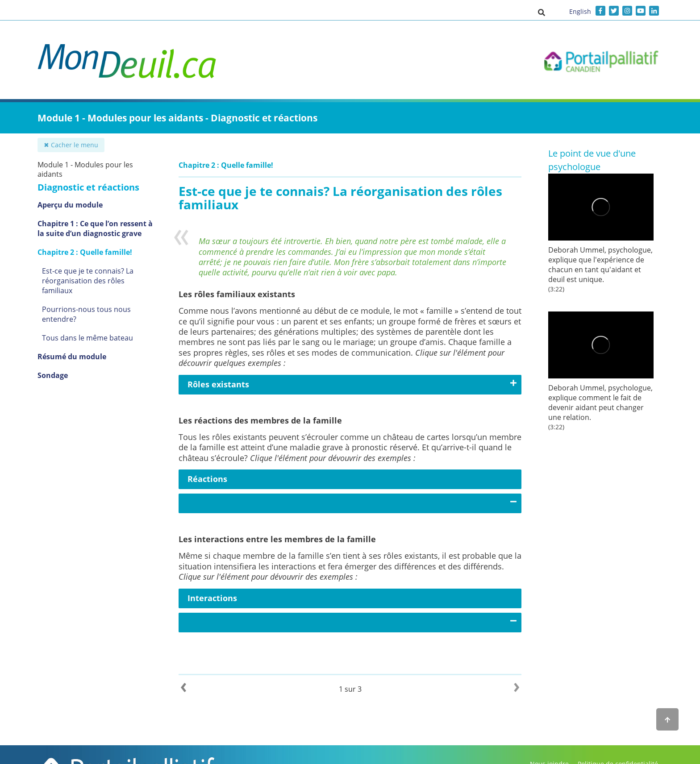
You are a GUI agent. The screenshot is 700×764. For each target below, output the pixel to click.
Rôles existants (218, 384)
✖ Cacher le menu (71, 145)
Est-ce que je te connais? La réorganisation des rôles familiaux (88, 281)
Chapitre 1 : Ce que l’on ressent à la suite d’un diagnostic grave (95, 228)
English (580, 11)
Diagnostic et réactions (88, 187)
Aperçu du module (70, 205)
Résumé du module (72, 357)
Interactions (212, 598)
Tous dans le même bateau (87, 338)
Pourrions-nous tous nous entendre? (86, 314)
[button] (542, 12)
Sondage (53, 375)
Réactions (207, 479)
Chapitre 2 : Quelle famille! (85, 252)
